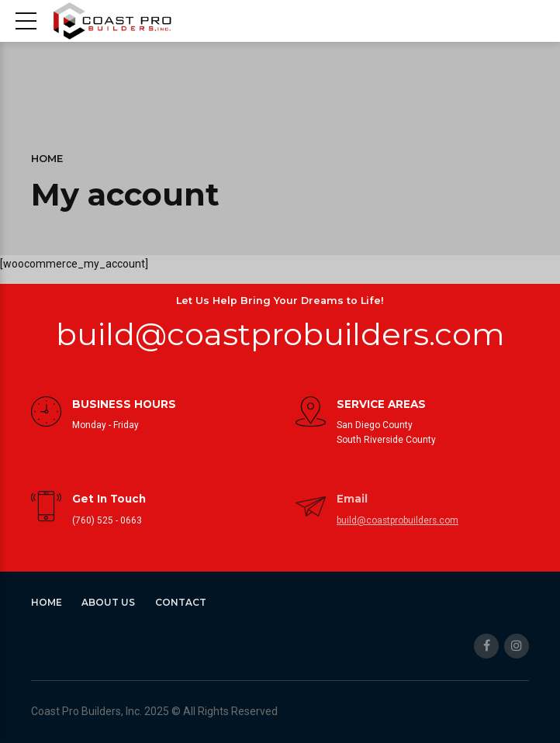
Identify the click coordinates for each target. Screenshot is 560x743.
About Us (108, 602)
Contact (181, 602)
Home (47, 159)
